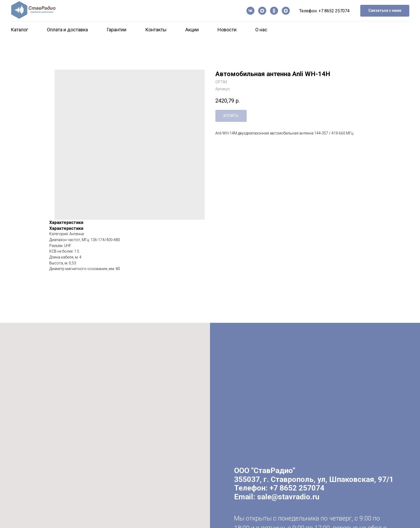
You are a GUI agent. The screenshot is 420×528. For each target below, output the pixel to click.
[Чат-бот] (286, 11)
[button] (385, 11)
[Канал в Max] (262, 11)
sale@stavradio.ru (288, 497)
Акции (192, 30)
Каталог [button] (19, 30)
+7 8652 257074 (334, 11)
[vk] (250, 11)
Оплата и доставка (67, 30)
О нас (261, 30)
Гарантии (117, 30)
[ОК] (274, 11)
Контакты (156, 30)
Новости (227, 30)
